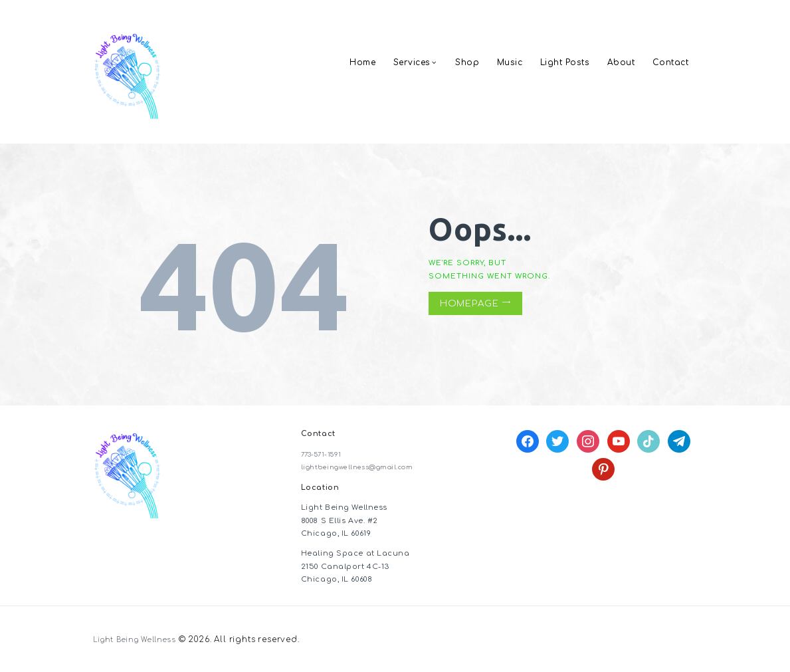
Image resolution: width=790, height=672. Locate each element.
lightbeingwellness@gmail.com (366, 467)
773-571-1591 (325, 454)
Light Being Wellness (140, 640)
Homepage (469, 303)
